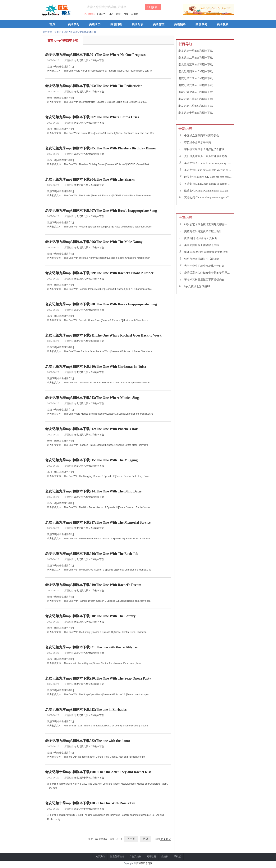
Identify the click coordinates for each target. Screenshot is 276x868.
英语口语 (116, 24)
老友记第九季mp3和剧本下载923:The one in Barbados (86, 710)
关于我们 (100, 857)
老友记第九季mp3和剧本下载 (89, 60)
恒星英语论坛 (117, 857)
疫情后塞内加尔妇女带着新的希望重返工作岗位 (208, 273)
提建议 (165, 857)
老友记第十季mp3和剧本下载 (89, 778)
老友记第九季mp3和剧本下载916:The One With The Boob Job (92, 554)
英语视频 (223, 24)
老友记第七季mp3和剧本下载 (196, 92)
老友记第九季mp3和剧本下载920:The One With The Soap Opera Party (98, 678)
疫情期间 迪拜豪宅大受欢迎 (201, 238)
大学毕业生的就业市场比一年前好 (204, 266)
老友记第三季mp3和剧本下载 (196, 65)
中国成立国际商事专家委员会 (202, 136)
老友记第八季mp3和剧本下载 (196, 99)
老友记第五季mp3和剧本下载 (196, 78)
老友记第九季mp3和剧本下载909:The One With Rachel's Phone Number (99, 273)
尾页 (145, 839)
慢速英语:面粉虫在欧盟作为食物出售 (206, 252)
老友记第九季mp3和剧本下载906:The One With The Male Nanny (94, 242)
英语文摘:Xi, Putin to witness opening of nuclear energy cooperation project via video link (208, 163)
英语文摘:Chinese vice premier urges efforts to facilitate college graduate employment (208, 198)
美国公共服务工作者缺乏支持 (202, 245)
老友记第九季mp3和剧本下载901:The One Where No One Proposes (95, 55)
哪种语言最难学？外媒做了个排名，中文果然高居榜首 (208, 149)
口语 (111, 14)
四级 (118, 14)
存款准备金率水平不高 (198, 142)
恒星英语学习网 (144, 863)
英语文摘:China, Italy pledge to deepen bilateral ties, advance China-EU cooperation (208, 184)
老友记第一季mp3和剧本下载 (196, 51)
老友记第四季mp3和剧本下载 (196, 71)
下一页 (131, 839)
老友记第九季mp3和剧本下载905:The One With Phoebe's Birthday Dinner (101, 148)
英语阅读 (137, 24)
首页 (52, 24)
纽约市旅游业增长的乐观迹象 (202, 259)
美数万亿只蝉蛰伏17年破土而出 (203, 231)
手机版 (177, 857)
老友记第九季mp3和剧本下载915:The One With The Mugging (91, 460)
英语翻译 (180, 24)
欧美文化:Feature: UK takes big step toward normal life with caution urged (208, 177)
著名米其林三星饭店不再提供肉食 (204, 280)
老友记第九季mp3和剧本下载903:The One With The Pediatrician (94, 86)
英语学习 (74, 24)
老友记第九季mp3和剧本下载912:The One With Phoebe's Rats (92, 429)
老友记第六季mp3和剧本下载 (196, 85)
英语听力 (101, 14)
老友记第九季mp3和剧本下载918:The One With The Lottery (90, 616)
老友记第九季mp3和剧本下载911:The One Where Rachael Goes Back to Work (103, 335)
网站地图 (151, 857)
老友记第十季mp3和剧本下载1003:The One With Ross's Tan (90, 803)
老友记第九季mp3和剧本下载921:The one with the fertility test (92, 647)
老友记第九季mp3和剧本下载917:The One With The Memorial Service (98, 522)
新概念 (135, 14)
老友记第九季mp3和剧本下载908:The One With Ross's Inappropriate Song (101, 304)
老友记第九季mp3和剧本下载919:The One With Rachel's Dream (93, 585)
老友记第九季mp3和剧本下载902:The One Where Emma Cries (92, 117)
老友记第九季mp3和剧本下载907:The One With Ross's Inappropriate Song (101, 211)
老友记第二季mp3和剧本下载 (196, 58)
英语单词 (201, 24)
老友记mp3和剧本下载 (85, 32)
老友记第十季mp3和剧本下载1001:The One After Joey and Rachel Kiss (98, 772)
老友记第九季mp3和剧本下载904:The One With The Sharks (90, 179)
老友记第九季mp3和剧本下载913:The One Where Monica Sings (93, 398)
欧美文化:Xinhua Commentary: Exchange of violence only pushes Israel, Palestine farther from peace (208, 191)
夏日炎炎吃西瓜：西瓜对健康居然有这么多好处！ (208, 156)
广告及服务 (135, 857)
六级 (126, 14)
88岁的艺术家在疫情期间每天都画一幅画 (208, 225)
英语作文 (159, 24)
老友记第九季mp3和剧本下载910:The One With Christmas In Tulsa (96, 367)
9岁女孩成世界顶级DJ (197, 286)
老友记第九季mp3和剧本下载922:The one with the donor (88, 741)
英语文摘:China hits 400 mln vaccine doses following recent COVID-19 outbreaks (208, 170)
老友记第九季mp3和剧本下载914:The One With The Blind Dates (93, 491)
